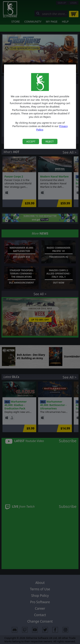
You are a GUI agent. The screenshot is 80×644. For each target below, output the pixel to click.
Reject (50, 141)
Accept (31, 141)
